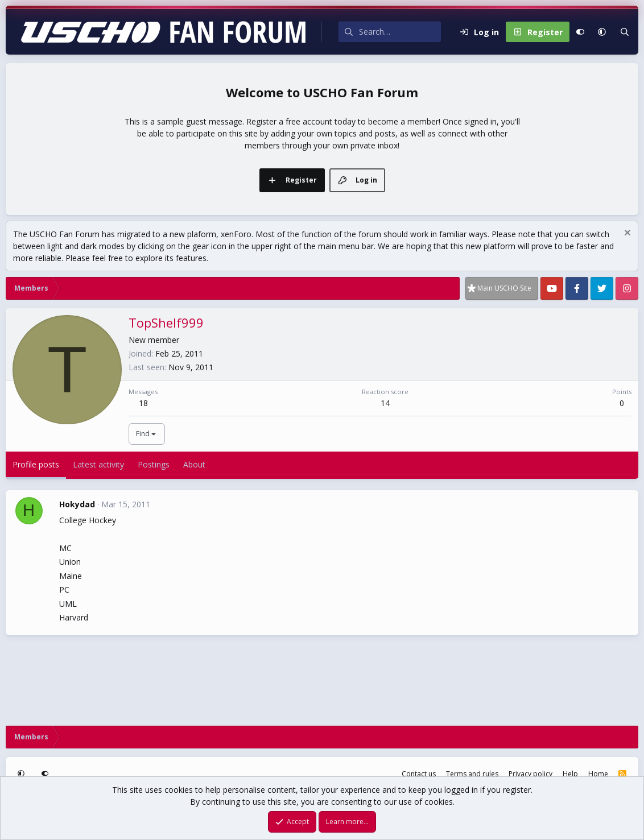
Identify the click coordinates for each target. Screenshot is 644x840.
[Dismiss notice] (626, 234)
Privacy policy (531, 774)
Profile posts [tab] (36, 464)
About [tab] (194, 464)
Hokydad (77, 504)
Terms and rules (472, 774)
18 (143, 403)
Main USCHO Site (504, 288)
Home (598, 774)
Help (570, 774)
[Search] (400, 32)
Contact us (419, 774)
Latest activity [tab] (98, 464)
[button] (602, 32)
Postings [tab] (154, 464)
